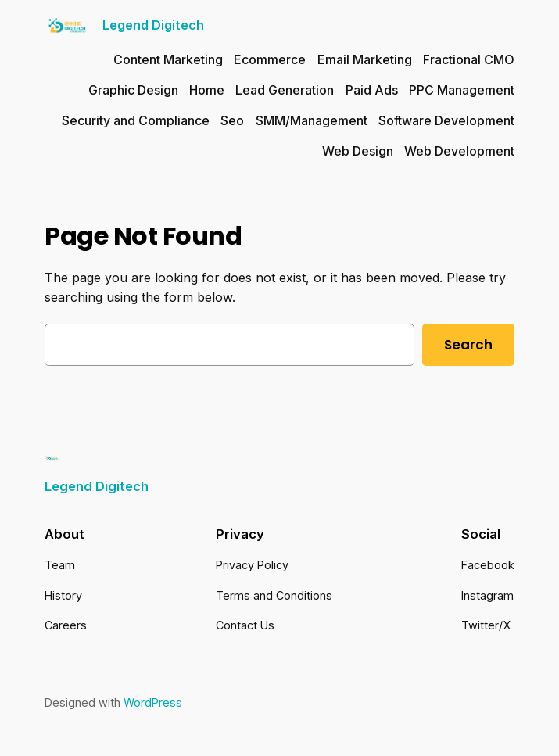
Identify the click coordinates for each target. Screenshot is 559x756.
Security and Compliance (136, 120)
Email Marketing (365, 59)
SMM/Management (312, 120)
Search (468, 345)
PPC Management (462, 90)
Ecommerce (270, 59)
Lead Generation (285, 90)
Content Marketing (168, 59)
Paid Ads (372, 90)
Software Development (446, 120)
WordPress (153, 702)
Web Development (459, 151)
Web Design (358, 151)
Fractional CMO (469, 59)
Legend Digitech (153, 25)
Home (207, 90)
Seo (232, 120)
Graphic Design (133, 90)
